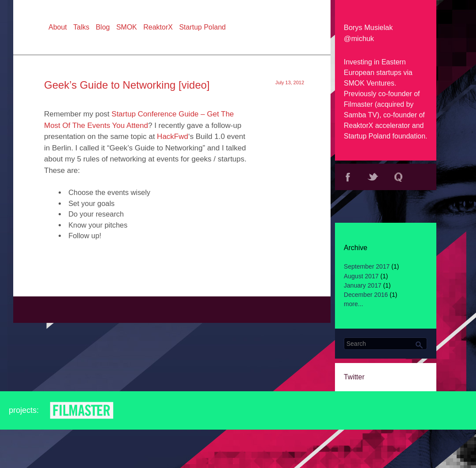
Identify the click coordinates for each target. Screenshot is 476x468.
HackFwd (173, 137)
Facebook (348, 177)
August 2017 (361, 276)
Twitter (373, 177)
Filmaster (358, 104)
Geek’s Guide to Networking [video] (127, 85)
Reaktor (151, 410)
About (58, 27)
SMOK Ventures (369, 83)
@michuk (359, 38)
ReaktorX (359, 125)
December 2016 (366, 295)
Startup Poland (367, 136)
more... (353, 304)
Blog (103, 27)
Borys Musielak (368, 27)
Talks (81, 27)
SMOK (127, 27)
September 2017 (367, 266)
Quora (398, 177)
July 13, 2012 (290, 82)
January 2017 (363, 285)
